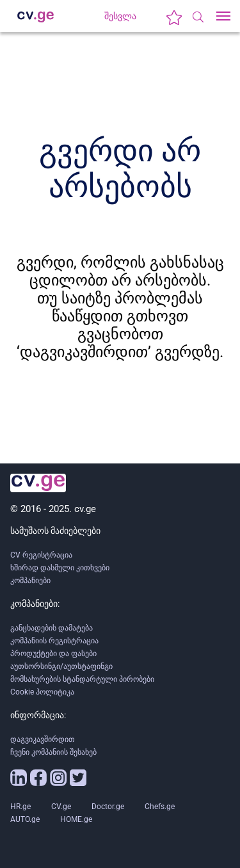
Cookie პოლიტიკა (42, 692)
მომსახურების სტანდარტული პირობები (82, 679)
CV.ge (61, 807)
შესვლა (120, 16)
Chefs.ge (160, 807)
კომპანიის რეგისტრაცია (54, 641)
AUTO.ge (25, 819)
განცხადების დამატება (52, 628)
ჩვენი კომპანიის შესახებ (53, 752)
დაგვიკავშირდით (43, 739)
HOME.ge (76, 819)
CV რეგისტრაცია (41, 555)
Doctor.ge (108, 807)
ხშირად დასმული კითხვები (60, 568)
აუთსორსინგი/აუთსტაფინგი (61, 666)
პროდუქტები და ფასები (53, 654)
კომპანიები (30, 581)
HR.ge (20, 807)
